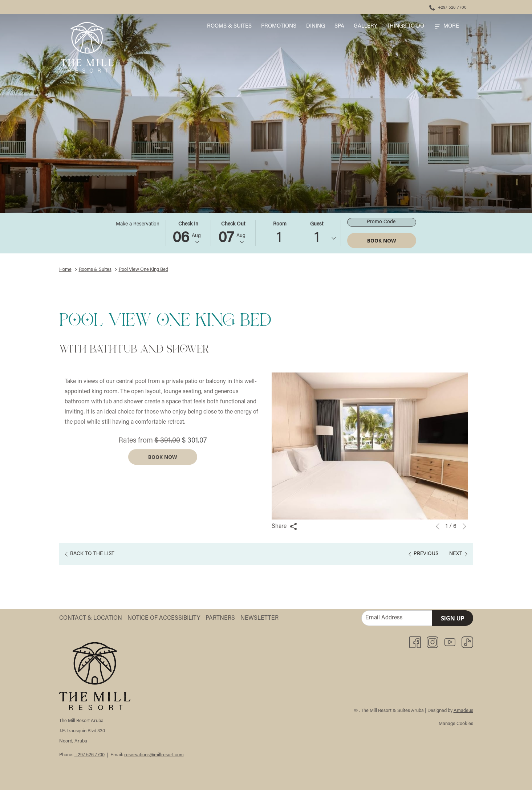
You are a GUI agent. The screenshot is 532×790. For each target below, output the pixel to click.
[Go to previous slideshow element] (438, 526)
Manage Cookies (456, 724)
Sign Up (453, 618)
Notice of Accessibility (164, 618)
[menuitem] (229, 26)
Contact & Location (91, 618)
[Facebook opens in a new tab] (415, 642)
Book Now (382, 241)
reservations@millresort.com (154, 755)
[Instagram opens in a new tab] (432, 642)
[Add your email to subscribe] (397, 618)
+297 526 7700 (90, 755)
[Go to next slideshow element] (464, 526)
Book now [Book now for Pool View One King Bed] (163, 468)
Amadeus (463, 711)
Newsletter (259, 618)
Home (65, 270)
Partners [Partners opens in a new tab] (221, 618)
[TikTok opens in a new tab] (467, 642)
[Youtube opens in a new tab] (450, 642)
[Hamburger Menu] (447, 26)
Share (284, 526)
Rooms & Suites (95, 270)
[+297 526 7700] (448, 7)
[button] (188, 233)
